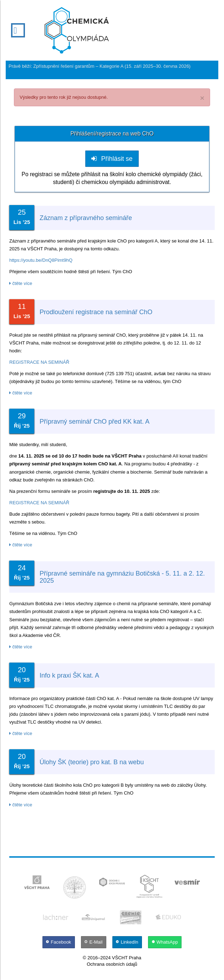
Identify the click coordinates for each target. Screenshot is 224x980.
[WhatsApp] (165, 942)
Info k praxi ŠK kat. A (69, 675)
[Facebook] (59, 942)
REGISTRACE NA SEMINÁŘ (39, 362)
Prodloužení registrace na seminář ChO (96, 312)
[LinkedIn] (128, 942)
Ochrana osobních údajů (112, 964)
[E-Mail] (94, 942)
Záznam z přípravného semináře (86, 218)
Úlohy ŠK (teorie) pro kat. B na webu (92, 762)
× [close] (202, 98)
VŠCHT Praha (127, 958)
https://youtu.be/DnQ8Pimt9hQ (41, 260)
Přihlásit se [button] (112, 159)
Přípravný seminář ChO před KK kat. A (95, 422)
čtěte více (21, 283)
